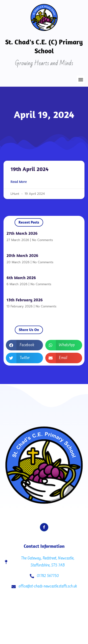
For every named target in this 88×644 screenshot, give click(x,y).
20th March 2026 (22, 255)
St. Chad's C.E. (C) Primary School (44, 46)
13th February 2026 (25, 300)
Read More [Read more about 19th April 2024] (19, 182)
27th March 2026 (22, 233)
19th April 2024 (30, 169)
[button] (81, 79)
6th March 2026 (21, 278)
